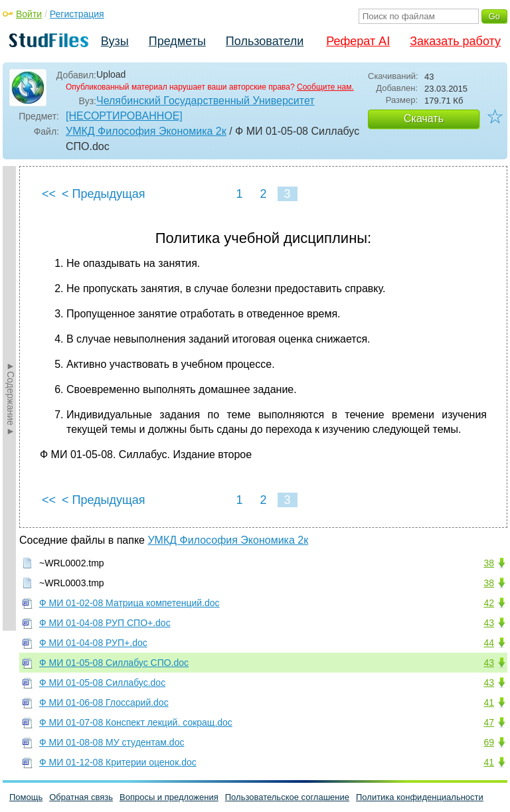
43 (489, 623)
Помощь (26, 797)
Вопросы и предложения (169, 797)
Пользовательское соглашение (287, 797)
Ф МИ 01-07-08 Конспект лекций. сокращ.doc (136, 722)
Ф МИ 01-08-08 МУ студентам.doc (112, 742)
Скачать (424, 119)
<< (49, 194)
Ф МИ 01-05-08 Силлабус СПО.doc (114, 663)
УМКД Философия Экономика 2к (146, 131)
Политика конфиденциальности (420, 797)
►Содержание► (11, 398)
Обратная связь (81, 797)
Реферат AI (358, 41)
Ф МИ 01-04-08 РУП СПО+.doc (105, 623)
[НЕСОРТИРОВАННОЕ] (124, 116)
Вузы (115, 41)
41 (489, 702)
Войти (29, 14)
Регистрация (77, 14)
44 (489, 643)
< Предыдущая (104, 194)
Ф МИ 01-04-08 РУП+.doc (93, 643)
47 (489, 722)
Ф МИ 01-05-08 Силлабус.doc (102, 683)
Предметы (177, 41)
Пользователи (265, 41)
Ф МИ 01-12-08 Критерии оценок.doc (118, 762)
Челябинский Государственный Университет (206, 101)
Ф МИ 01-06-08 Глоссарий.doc (104, 702)
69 (489, 742)
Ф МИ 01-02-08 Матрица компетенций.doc (129, 603)
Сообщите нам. (325, 87)
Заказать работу (455, 41)
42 (489, 603)
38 (489, 563)
